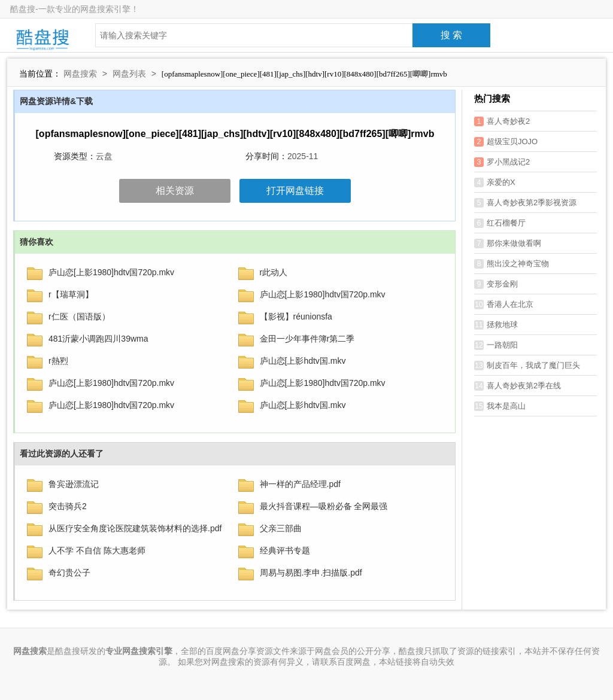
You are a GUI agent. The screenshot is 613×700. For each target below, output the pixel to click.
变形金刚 (496, 284)
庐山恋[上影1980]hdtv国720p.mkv (111, 272)
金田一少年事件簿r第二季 (307, 339)
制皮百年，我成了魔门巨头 (527, 366)
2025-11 (303, 156)
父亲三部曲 (281, 528)
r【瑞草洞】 (71, 294)
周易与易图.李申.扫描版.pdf (311, 573)
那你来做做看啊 (508, 244)
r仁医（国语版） (79, 316)
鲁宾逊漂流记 (74, 484)
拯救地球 (496, 325)
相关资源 (175, 191)
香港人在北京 (504, 305)
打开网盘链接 (295, 191)
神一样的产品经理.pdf (300, 484)
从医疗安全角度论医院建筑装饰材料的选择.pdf (135, 528)
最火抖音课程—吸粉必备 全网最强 (324, 506)
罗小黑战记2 (502, 162)
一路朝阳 (496, 345)
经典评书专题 (285, 550)
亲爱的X (495, 182)
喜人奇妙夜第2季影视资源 (525, 203)
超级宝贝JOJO (506, 142)
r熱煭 (58, 361)
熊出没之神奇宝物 (512, 264)
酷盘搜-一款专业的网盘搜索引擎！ (75, 9)
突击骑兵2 (68, 506)
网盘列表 (129, 74)
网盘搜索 (80, 74)
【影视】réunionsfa (296, 316)
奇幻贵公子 (69, 573)
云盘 (104, 156)
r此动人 (274, 272)
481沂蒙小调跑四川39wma (98, 339)
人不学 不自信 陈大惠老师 (97, 550)
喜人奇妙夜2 (502, 121)
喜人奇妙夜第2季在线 (518, 386)
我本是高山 (500, 406)
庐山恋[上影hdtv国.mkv (303, 361)
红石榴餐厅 (500, 223)
